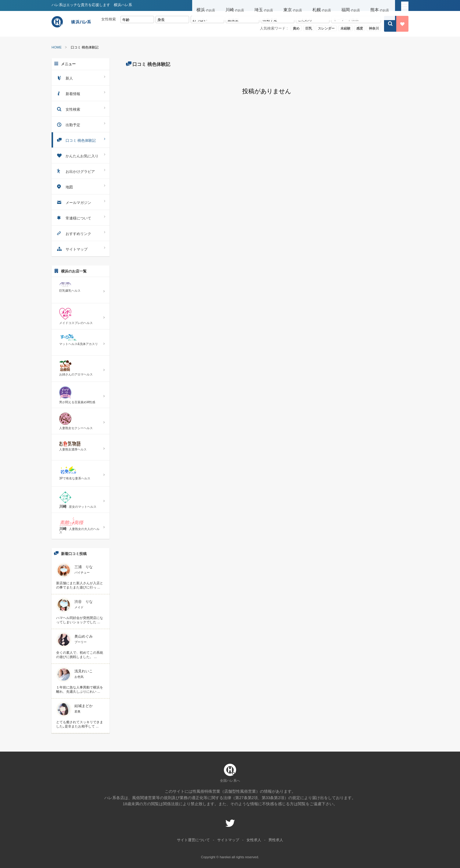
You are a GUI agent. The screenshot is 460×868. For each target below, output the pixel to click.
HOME (57, 47)
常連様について (81, 217)
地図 (81, 186)
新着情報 (81, 93)
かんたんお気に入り (81, 155)
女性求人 (254, 840)
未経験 (345, 28)
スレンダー (326, 28)
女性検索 (81, 109)
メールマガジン (81, 202)
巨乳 (309, 28)
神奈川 (374, 28)
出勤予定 (81, 124)
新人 (81, 78)
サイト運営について (193, 840)
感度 (360, 28)
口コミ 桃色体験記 (81, 140)
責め (296, 28)
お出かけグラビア (81, 171)
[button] (207, 6)
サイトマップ (81, 249)
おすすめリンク (81, 233)
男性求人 (276, 840)
